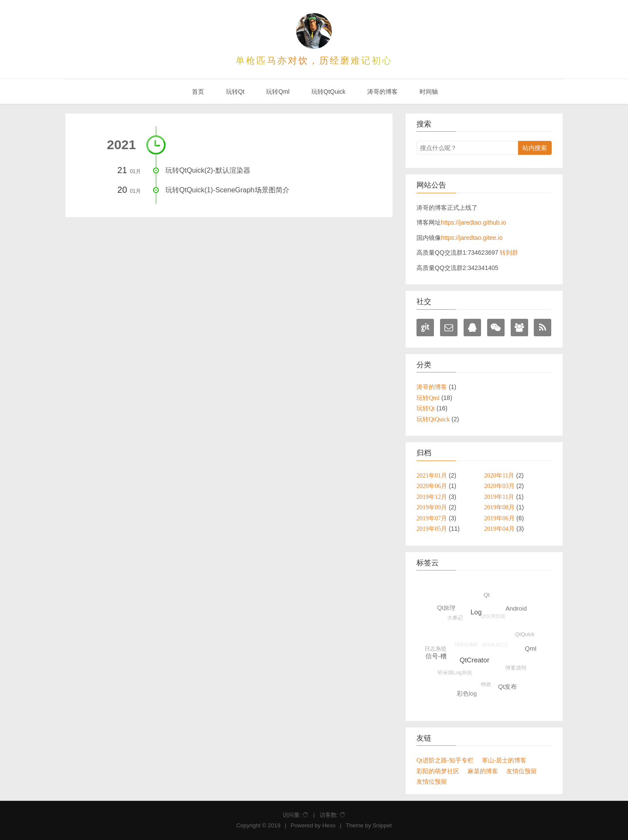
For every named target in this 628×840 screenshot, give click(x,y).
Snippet (382, 825)
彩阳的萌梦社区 (438, 771)
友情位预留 (522, 771)
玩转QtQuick (328, 92)
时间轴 (428, 92)
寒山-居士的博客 (504, 760)
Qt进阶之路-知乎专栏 (445, 760)
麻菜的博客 (483, 771)
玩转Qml (277, 92)
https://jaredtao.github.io (473, 222)
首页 (197, 92)
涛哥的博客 (382, 92)
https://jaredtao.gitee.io (472, 238)
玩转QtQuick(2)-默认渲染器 (208, 170)
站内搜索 (535, 148)
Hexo (329, 825)
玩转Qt (234, 92)
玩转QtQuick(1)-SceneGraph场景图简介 (227, 190)
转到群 (509, 253)
